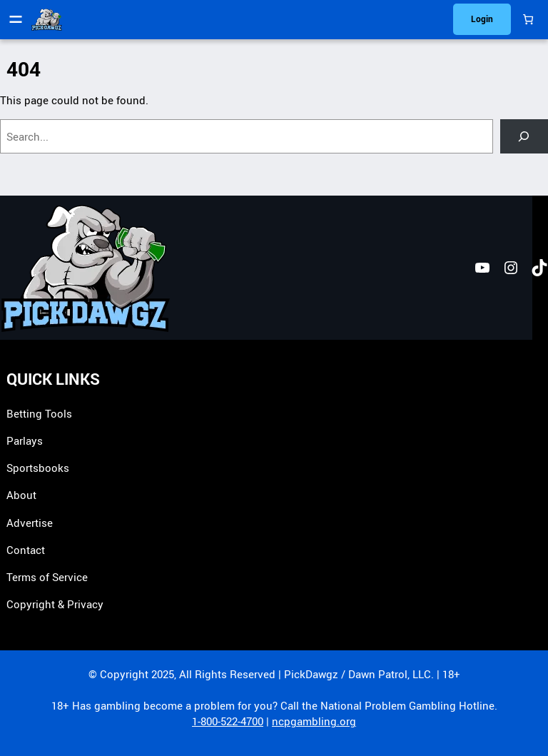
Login (482, 19)
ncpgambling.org (314, 721)
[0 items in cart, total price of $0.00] (528, 20)
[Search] (524, 136)
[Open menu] (16, 19)
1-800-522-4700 (228, 721)
